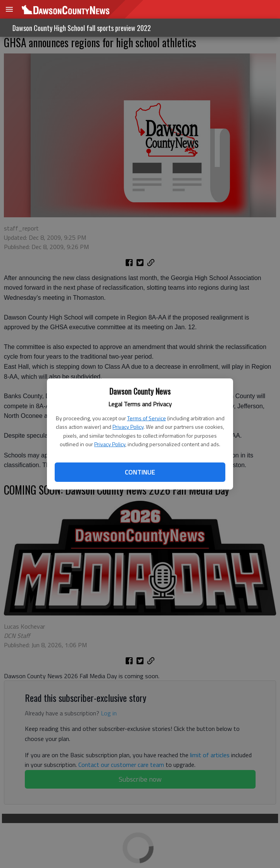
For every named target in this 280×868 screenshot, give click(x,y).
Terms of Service (147, 418)
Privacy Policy (128, 427)
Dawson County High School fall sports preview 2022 (82, 28)
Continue (140, 472)
